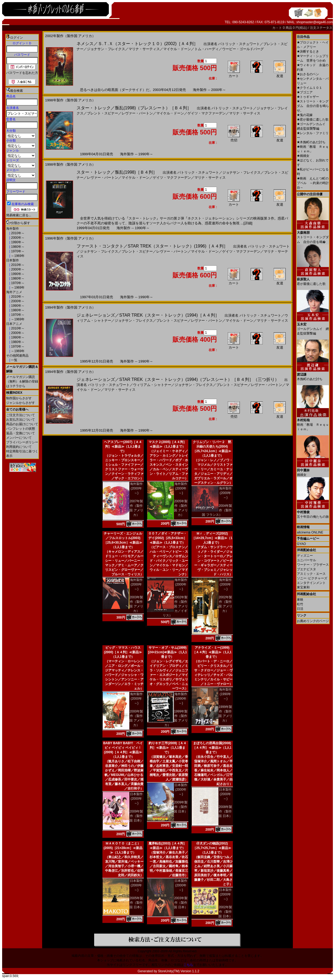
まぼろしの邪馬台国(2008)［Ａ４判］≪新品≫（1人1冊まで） (212, 748)
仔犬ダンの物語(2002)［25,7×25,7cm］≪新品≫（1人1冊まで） (212, 848)
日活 (300, 609)
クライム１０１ (310, 88)
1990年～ (17, 242)
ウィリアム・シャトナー (152, 385)
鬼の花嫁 (305, 115)
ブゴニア (305, 92)
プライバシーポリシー (22, 442)
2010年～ (17, 233)
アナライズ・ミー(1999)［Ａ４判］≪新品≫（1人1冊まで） (212, 652)
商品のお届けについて (22, 424)
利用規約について (19, 447)
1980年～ (17, 247)
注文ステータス (321, 28)
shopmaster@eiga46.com (315, 22)
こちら (188, 965)
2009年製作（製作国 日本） (136, 816)
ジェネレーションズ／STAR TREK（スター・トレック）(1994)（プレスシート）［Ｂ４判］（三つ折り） (178, 379)
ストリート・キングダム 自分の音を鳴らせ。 (313, 106)
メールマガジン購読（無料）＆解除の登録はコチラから (22, 381)
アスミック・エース (311, 574)
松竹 (300, 604)
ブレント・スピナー (103, 113)
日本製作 (13, 260)
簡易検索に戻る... (19, 215)
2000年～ (17, 238)
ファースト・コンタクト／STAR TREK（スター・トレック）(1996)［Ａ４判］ (152, 246)
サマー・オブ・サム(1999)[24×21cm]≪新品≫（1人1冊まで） (167, 652)
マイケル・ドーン (177, 49)
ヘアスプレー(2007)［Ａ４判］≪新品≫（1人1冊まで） (123, 447)
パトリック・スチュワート (239, 44)
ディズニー (305, 556)
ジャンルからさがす (21, 403)
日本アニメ (14, 324)
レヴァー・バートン (137, 113)
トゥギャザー (308, 97)
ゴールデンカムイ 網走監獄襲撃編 (313, 327)
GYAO (301, 544)
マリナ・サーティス (144, 49)
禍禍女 (303, 156)
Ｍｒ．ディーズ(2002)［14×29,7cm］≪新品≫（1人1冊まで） (212, 538)
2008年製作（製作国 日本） (225, 811)
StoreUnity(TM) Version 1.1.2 (179, 971)
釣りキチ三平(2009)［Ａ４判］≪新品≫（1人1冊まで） (168, 748)
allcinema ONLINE (310, 532)
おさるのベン (308, 74)
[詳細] (248, 223)
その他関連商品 (17, 356)
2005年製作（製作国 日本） (136, 903)
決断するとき (308, 51)
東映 (300, 600)
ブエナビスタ (306, 569)
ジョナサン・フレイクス (106, 49)
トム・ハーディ (207, 49)
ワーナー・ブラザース (313, 565)
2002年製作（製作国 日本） (225, 912)
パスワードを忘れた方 (22, 73)
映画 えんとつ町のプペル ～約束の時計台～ (313, 183)
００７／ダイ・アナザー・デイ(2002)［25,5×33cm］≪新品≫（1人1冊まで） (168, 538)
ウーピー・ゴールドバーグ (243, 49)
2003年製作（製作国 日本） (181, 903)
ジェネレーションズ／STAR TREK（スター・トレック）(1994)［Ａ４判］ (148, 315)
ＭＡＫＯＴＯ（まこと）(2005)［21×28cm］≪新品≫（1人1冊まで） (123, 848)
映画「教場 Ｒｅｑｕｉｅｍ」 (313, 423)
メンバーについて (19, 438)
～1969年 (17, 256)
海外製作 (13, 229)
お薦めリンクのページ (313, 621)
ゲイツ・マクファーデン (207, 113)
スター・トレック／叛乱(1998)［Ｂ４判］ (117, 172)
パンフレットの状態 (21, 429)
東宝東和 (303, 587)
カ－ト (278, 28)
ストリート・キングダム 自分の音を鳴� (313, 235)
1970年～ (17, 251)
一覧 (14, 360)
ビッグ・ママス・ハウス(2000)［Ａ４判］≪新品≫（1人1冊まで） (123, 652)
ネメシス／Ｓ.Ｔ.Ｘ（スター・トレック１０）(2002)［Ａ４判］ (137, 44)
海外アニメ (14, 292)
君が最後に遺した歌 (313, 119)
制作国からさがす (19, 398)
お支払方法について (21, 420)
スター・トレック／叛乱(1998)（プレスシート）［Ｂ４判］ (134, 108)
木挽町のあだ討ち (311, 142)
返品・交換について (21, 433)
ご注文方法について (21, 415)
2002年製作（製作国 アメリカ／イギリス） (175, 606)
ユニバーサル (306, 560)
